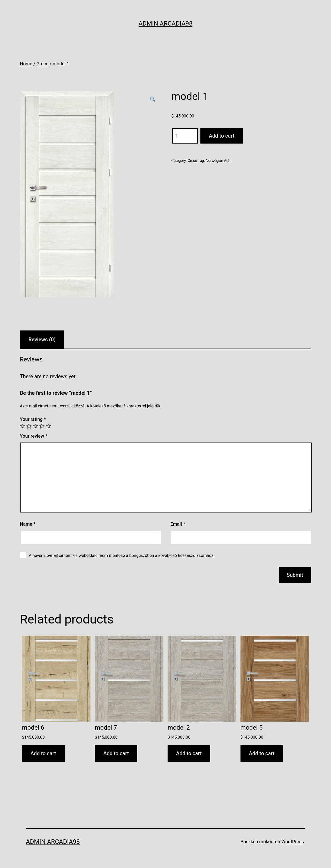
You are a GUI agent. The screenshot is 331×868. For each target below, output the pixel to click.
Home (26, 64)
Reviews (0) (42, 340)
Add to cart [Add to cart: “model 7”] (116, 753)
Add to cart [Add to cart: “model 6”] (43, 753)
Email (178, 524)
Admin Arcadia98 (166, 23)
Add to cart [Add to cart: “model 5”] (262, 753)
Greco (43, 64)
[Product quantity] (185, 136)
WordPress (293, 842)
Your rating (33, 419)
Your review (34, 436)
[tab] (42, 340)
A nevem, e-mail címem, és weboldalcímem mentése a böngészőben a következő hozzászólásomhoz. (122, 555)
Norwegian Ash (218, 161)
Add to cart (222, 136)
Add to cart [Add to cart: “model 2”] (189, 753)
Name (28, 524)
